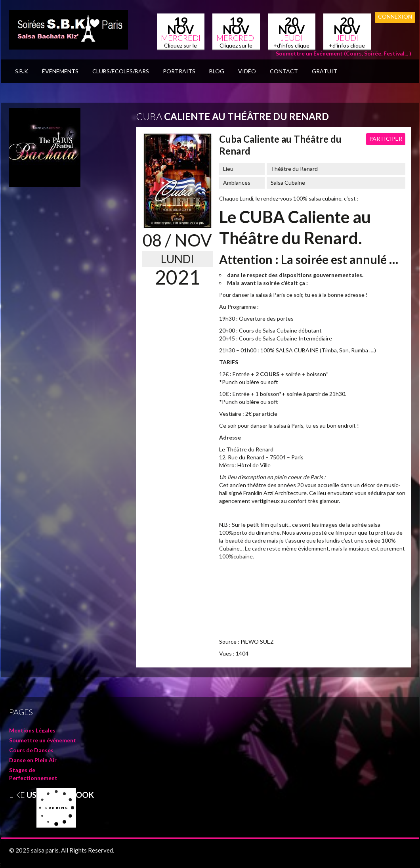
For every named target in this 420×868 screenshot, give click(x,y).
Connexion (395, 16)
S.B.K (22, 71)
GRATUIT (325, 71)
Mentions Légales (32, 730)
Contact (284, 71)
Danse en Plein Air (33, 760)
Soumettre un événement (43, 740)
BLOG (217, 71)
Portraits (179, 71)
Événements (60, 71)
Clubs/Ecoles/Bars (121, 71)
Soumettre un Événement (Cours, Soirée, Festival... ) (344, 53)
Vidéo (247, 71)
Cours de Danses (31, 750)
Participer (386, 139)
